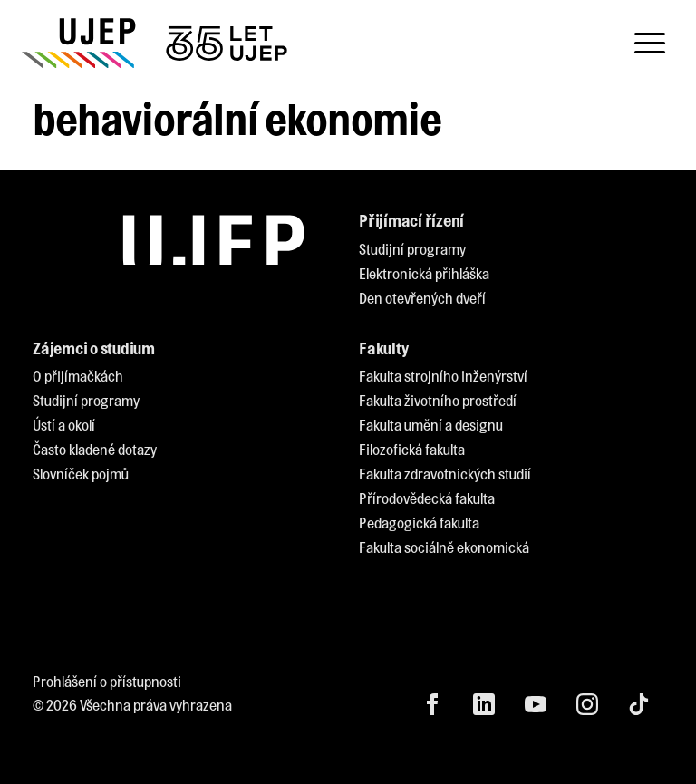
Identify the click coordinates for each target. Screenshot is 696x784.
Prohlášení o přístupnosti (107, 681)
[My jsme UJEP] (158, 43)
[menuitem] (412, 250)
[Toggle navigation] (650, 44)
